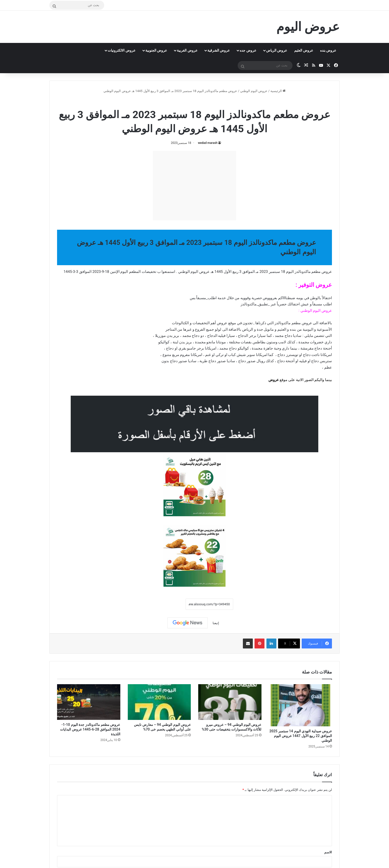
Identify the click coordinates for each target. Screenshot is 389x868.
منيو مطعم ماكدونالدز (178, 102)
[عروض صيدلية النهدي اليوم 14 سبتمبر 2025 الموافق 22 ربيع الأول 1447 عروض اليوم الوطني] (301, 705)
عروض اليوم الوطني (254, 91)
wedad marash (208, 143)
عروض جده (248, 50)
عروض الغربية (187, 50)
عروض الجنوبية (156, 50)
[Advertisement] (194, 186)
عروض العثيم (304, 50)
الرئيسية (278, 91)
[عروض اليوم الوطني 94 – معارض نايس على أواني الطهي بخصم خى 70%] (159, 702)
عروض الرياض (277, 50)
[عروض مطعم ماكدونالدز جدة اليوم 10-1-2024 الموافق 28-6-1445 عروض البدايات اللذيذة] (89, 702)
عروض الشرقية (219, 50)
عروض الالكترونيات (121, 50)
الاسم (328, 852)
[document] (194, 332)
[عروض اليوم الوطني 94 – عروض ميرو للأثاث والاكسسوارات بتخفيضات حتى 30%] (230, 702)
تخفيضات (149, 272)
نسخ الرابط (170, 604)
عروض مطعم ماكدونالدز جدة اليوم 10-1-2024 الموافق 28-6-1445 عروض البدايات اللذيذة (90, 729)
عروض (274, 380)
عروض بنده (328, 50)
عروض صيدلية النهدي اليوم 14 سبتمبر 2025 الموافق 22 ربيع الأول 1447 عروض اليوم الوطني (301, 736)
